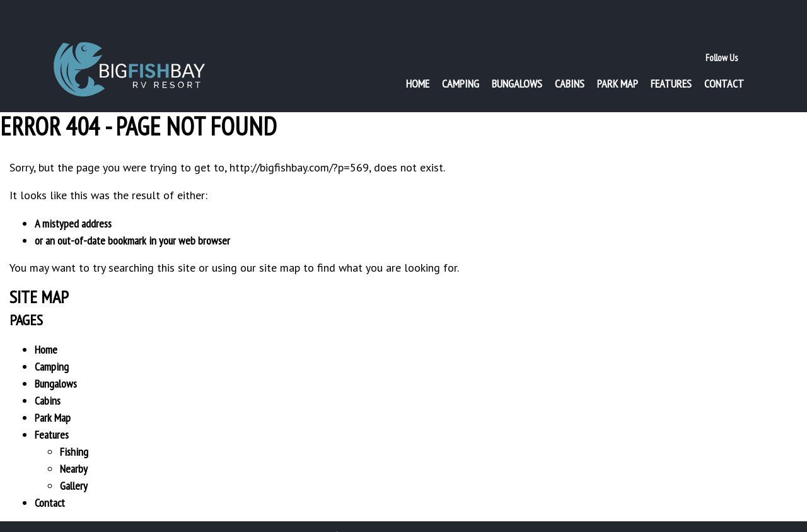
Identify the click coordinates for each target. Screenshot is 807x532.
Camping (461, 60)
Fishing (74, 435)
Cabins (570, 60)
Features (671, 60)
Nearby (74, 452)
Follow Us (722, 34)
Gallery (74, 469)
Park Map (618, 60)
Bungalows (517, 60)
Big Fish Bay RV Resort (129, 47)
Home (418, 60)
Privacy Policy (371, 518)
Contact (724, 60)
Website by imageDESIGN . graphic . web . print (503, 518)
